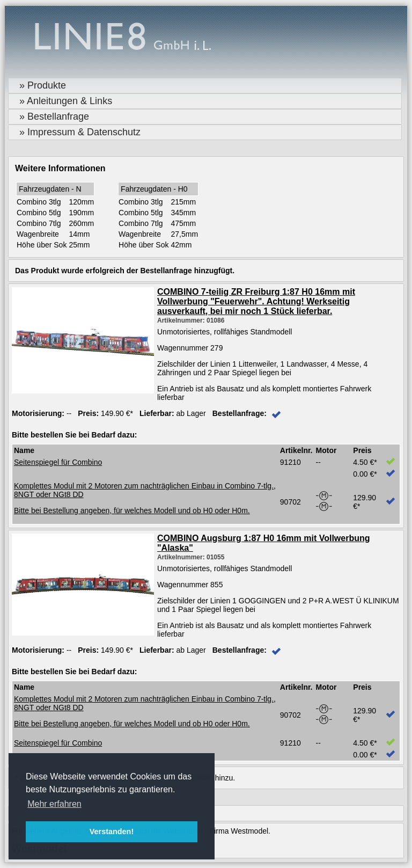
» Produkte (43, 85)
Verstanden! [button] (112, 831)
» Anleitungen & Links (66, 101)
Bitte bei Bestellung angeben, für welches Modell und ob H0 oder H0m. (132, 510)
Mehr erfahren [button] (54, 804)
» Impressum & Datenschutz (80, 132)
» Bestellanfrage (54, 116)
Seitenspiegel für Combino (58, 462)
